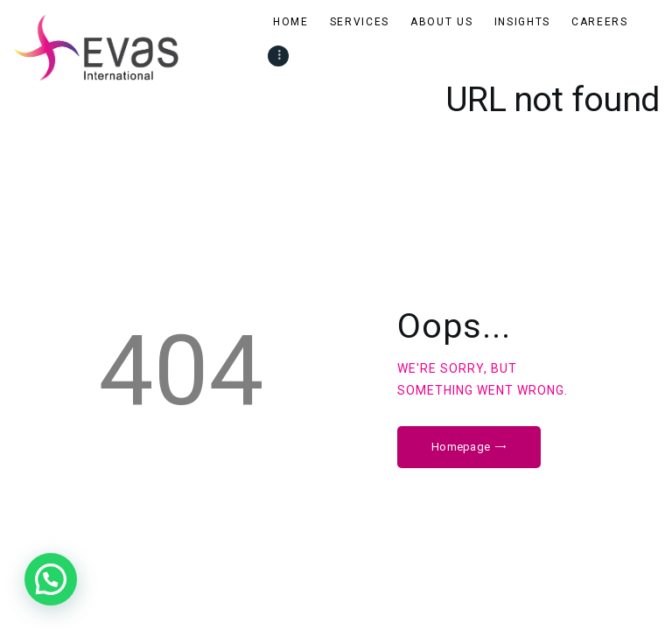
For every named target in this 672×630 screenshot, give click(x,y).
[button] (51, 579)
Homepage (461, 447)
